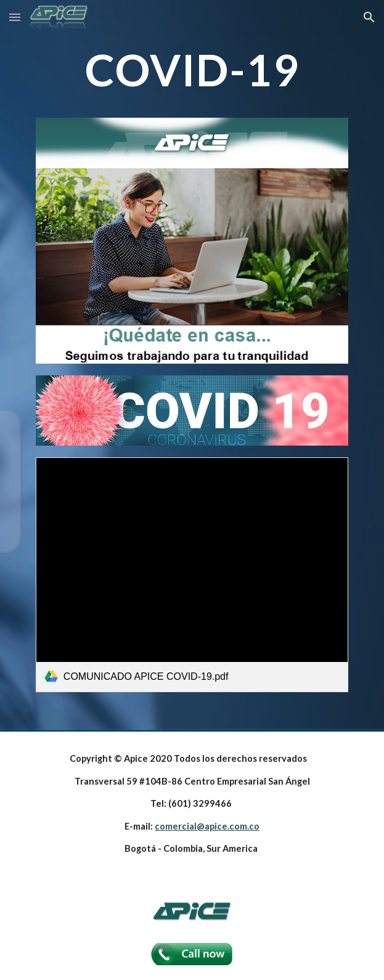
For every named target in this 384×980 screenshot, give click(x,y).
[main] (192, 70)
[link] (192, 574)
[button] (15, 17)
